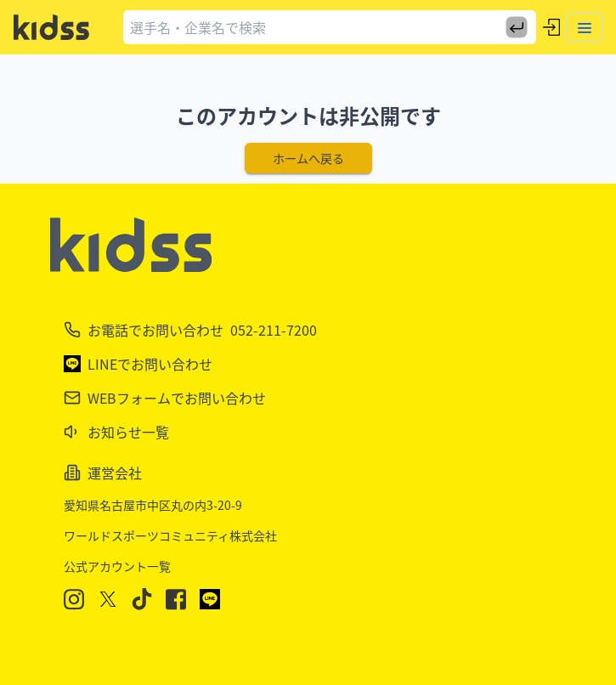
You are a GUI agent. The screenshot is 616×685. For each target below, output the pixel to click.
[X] (108, 599)
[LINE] (210, 599)
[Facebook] (176, 600)
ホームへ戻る (308, 158)
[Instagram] (74, 600)
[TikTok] (142, 599)
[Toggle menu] (585, 27)
